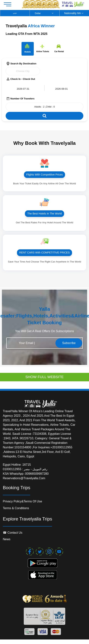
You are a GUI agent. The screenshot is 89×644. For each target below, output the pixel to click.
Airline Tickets (43, 48)
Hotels (28, 48)
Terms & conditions (16, 508)
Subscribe (69, 343)
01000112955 (12, 469)
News (7, 539)
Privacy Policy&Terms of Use (22, 501)
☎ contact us (13, 533)
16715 (27, 465)
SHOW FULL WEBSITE (45, 377)
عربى (15, 13)
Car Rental (59, 48)
